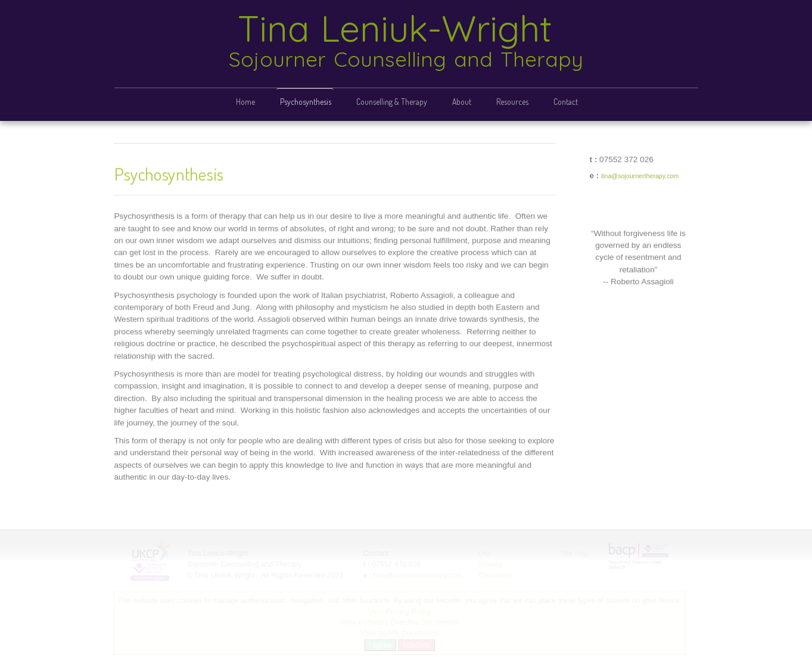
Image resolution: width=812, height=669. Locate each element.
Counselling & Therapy (392, 102)
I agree (379, 645)
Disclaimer (495, 575)
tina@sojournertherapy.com (640, 175)
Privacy (490, 564)
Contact (566, 102)
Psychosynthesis (306, 102)
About (462, 102)
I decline (416, 645)
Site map (574, 553)
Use (485, 553)
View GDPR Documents (399, 633)
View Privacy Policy (399, 612)
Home (245, 102)
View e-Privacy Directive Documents (399, 623)
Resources (512, 102)
